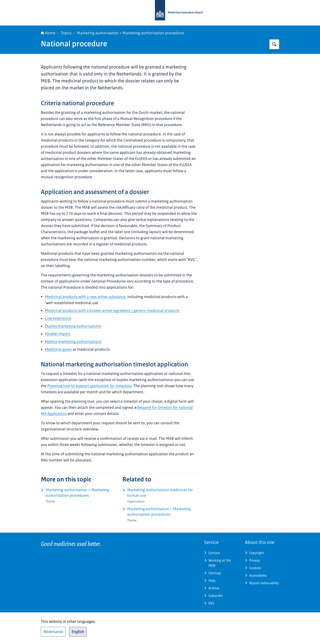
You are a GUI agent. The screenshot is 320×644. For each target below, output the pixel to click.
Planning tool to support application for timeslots (89, 386)
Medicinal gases (58, 349)
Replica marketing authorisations (73, 342)
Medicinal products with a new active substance (85, 297)
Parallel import (58, 334)
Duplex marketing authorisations (73, 326)
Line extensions (58, 318)
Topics (66, 33)
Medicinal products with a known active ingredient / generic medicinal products (112, 311)
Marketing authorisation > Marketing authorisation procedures (131, 33)
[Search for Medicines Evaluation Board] (274, 44)
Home (48, 33)
